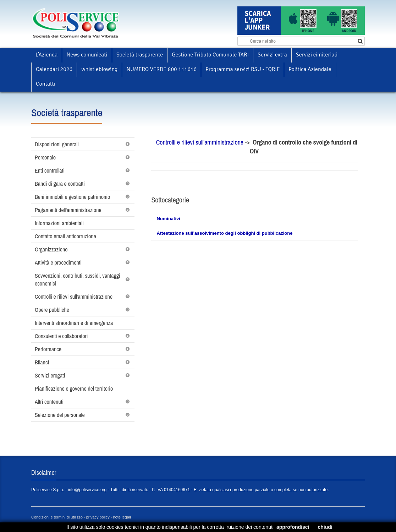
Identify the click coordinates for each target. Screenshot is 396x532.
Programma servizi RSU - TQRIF (243, 69)
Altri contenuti (49, 402)
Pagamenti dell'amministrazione (68, 210)
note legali (122, 517)
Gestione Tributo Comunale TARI (210, 55)
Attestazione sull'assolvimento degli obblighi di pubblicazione (224, 233)
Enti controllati (50, 170)
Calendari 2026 (54, 69)
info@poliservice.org (87, 490)
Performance (48, 349)
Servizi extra (272, 55)
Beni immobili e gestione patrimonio (72, 197)
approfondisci (293, 527)
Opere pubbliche (52, 310)
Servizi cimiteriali (317, 55)
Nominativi (168, 219)
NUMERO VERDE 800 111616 (161, 69)
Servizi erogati (50, 375)
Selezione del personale (60, 415)
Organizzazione (51, 249)
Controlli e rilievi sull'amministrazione (74, 297)
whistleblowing (99, 69)
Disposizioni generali (57, 144)
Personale (45, 157)
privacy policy (98, 517)
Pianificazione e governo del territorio (74, 389)
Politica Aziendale (310, 69)
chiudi (325, 527)
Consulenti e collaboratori (61, 336)
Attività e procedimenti (58, 262)
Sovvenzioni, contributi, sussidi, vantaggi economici (78, 279)
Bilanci (42, 362)
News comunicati (87, 55)
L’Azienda (46, 55)
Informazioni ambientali (59, 223)
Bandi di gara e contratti (60, 184)
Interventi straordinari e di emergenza (74, 323)
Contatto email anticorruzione (65, 236)
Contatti (46, 84)
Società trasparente (140, 55)
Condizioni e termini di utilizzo (57, 517)
